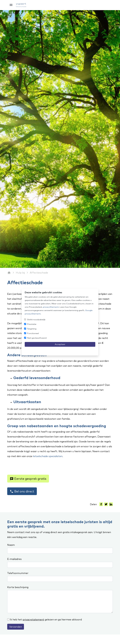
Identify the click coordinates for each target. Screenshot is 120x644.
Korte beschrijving (18, 587)
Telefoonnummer (18, 573)
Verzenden (16, 627)
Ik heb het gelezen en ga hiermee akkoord (46, 619)
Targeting (32, 329)
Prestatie (32, 324)
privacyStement (51, 307)
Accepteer (60, 344)
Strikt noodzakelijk (36, 319)
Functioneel (33, 333)
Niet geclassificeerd (37, 338)
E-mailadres (14, 559)
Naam (11, 545)
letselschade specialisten (48, 456)
